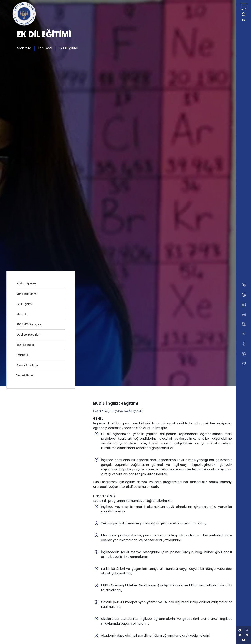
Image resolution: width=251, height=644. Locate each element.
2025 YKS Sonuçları (29, 324)
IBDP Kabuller (25, 345)
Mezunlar (23, 314)
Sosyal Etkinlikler (27, 365)
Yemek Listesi (25, 375)
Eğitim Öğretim (26, 284)
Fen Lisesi (45, 48)
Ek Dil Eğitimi (68, 48)
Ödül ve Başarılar (28, 335)
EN (244, 20)
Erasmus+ (23, 355)
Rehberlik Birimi (27, 294)
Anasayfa (24, 48)
